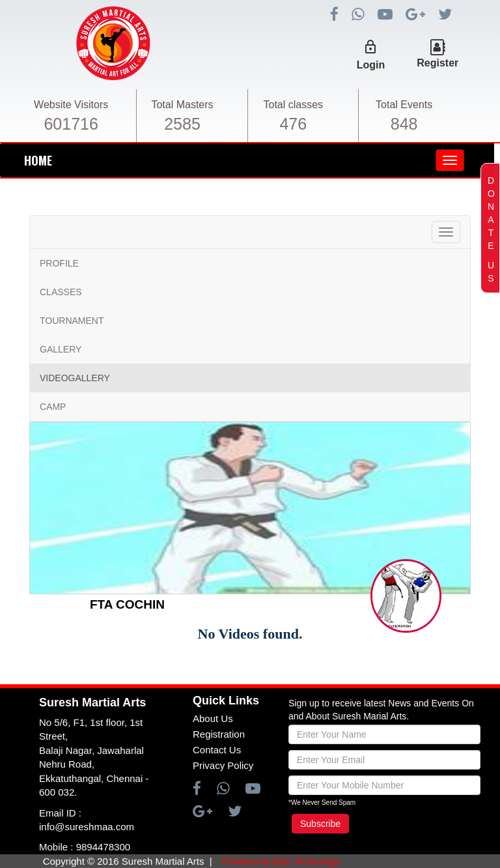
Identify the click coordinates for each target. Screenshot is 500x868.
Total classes (294, 105)
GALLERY (61, 349)
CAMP (53, 407)
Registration (219, 734)
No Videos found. (250, 634)
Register (437, 63)
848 (404, 124)
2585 (182, 124)
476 (293, 124)
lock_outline (370, 47)
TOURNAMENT (72, 321)
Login (371, 65)
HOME (38, 160)
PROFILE (59, 263)
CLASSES (61, 292)
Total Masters (182, 105)
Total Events (404, 105)
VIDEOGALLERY (75, 378)
